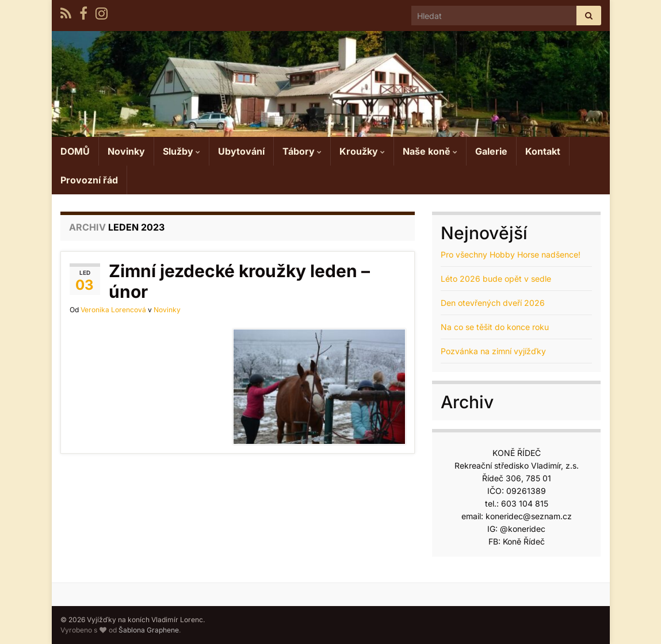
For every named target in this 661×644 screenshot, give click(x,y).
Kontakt (543, 151)
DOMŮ (75, 151)
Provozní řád (89, 180)
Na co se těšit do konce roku (495, 327)
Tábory (302, 151)
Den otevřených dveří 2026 (493, 303)
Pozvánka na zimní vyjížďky (493, 351)
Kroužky (362, 151)
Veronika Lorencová (113, 310)
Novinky (126, 151)
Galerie (491, 151)
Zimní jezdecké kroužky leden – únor (239, 281)
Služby (182, 151)
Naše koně (430, 151)
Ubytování (241, 151)
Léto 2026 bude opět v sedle (496, 279)
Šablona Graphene (149, 630)
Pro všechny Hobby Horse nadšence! (511, 254)
